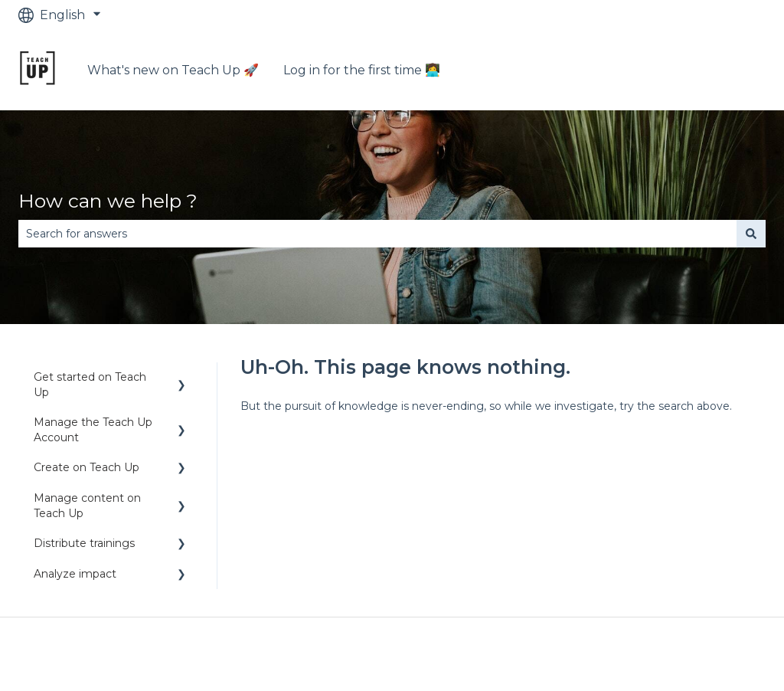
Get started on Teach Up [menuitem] (90, 385)
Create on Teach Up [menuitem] (87, 467)
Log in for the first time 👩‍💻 (362, 70)
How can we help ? (108, 201)
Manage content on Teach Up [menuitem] (87, 506)
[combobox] (377, 234)
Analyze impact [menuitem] (75, 574)
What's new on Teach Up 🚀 (173, 70)
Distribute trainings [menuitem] (84, 543)
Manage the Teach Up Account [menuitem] (93, 430)
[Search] (751, 234)
